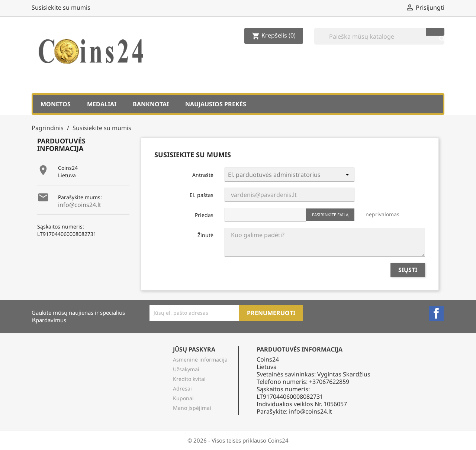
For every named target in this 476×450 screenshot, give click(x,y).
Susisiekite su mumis (61, 7)
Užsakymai (186, 369)
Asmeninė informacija (200, 360)
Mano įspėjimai (192, 408)
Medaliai (102, 104)
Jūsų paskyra (194, 349)
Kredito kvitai (189, 379)
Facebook (436, 313)
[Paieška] (379, 36)
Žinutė (205, 235)
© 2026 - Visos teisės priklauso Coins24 (238, 440)
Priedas (204, 215)
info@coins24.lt (80, 205)
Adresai (182, 389)
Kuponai (183, 398)
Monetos (56, 104)
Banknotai (151, 104)
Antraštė (203, 175)
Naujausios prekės (216, 104)
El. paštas (202, 195)
